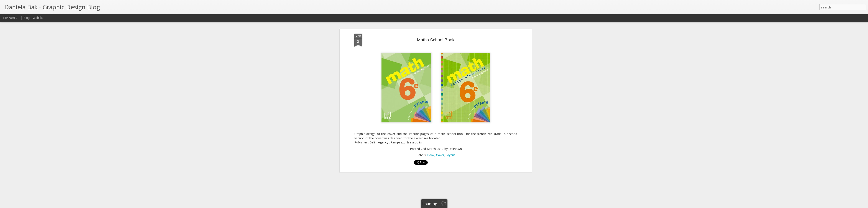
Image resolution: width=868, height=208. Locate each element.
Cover (440, 155)
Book (431, 155)
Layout (450, 155)
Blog (26, 18)
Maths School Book (436, 40)
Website (38, 18)
